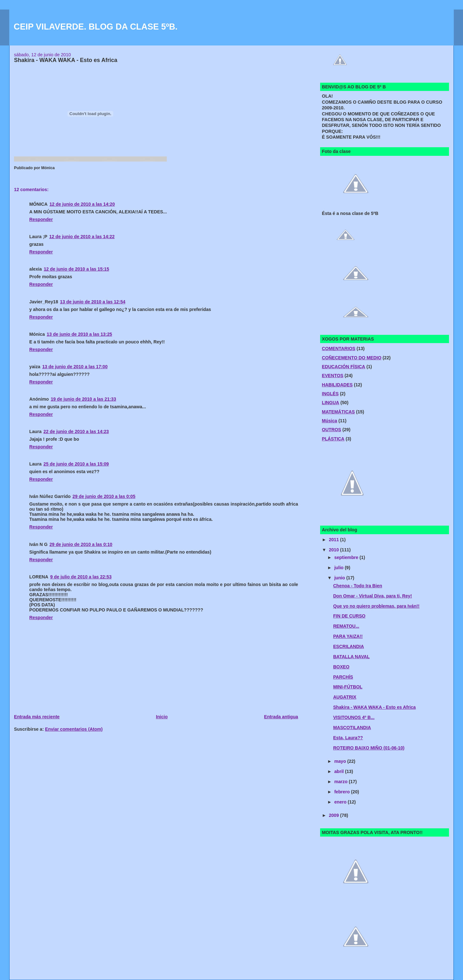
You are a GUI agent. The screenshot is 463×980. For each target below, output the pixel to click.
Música (329, 421)
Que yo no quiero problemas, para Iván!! (376, 606)
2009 (334, 815)
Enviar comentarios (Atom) (74, 729)
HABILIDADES (337, 385)
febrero (343, 792)
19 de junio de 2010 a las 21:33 (83, 399)
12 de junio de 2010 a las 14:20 (82, 204)
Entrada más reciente (37, 717)
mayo (341, 761)
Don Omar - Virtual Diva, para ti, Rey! (373, 596)
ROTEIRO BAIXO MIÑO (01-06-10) (369, 748)
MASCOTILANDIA (352, 728)
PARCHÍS (343, 677)
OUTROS (331, 430)
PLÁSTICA (333, 439)
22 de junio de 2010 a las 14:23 (76, 431)
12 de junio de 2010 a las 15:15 (76, 269)
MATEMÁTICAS (338, 412)
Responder (41, 219)
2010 (334, 550)
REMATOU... (346, 626)
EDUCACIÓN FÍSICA (343, 367)
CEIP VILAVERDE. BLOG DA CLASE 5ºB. (96, 27)
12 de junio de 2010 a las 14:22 (82, 237)
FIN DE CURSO (349, 616)
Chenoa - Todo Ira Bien (358, 586)
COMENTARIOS (338, 349)
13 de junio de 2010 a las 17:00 (75, 367)
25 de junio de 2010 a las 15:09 (76, 464)
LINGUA (330, 403)
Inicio (162, 717)
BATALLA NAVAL (351, 657)
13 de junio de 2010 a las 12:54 (93, 302)
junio (340, 578)
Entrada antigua (281, 717)
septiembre (347, 557)
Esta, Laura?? (348, 738)
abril (340, 771)
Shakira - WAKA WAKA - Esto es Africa (375, 707)
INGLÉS (330, 394)
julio (339, 568)
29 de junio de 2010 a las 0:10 (81, 544)
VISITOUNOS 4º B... (354, 717)
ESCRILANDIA (349, 646)
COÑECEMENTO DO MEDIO (351, 358)
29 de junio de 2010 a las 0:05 (104, 496)
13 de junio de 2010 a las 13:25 (79, 334)
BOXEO (341, 667)
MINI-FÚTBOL (348, 687)
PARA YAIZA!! (348, 636)
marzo (341, 782)
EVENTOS (332, 376)
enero (341, 802)
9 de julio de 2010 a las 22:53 (81, 577)
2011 (334, 540)
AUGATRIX (345, 697)
